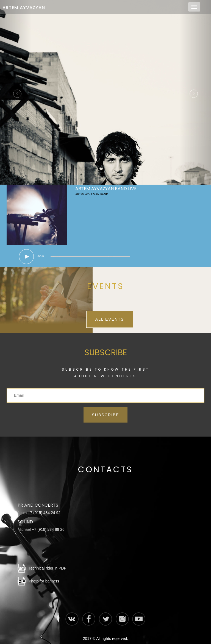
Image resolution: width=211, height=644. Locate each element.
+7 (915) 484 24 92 (44, 507)
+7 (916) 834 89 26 (48, 524)
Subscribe (106, 409)
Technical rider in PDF (47, 563)
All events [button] (110, 314)
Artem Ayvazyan (24, 8)
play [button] (26, 251)
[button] (16, 90)
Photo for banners (44, 576)
